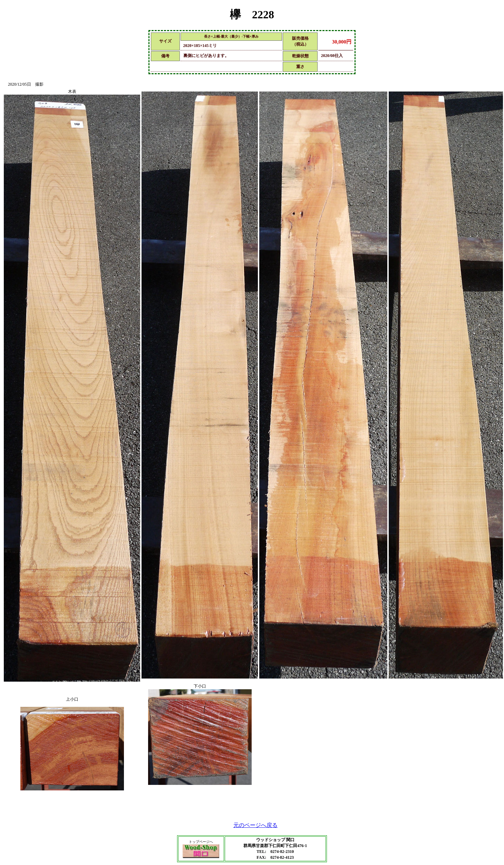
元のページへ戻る (255, 825)
